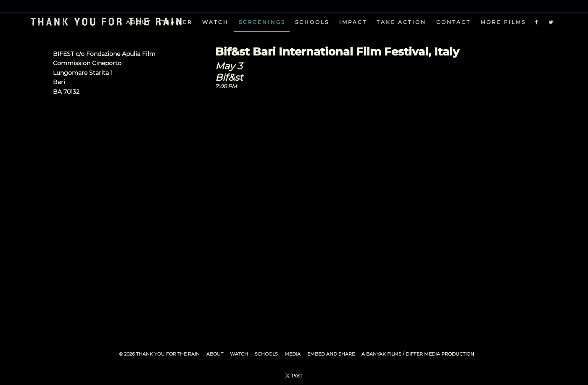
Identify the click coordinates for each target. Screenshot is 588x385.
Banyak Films (384, 354)
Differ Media (423, 354)
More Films (503, 22)
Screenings (262, 22)
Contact (454, 22)
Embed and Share (331, 354)
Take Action (401, 22)
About (215, 354)
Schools (312, 22)
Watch (215, 22)
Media (293, 354)
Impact (353, 22)
